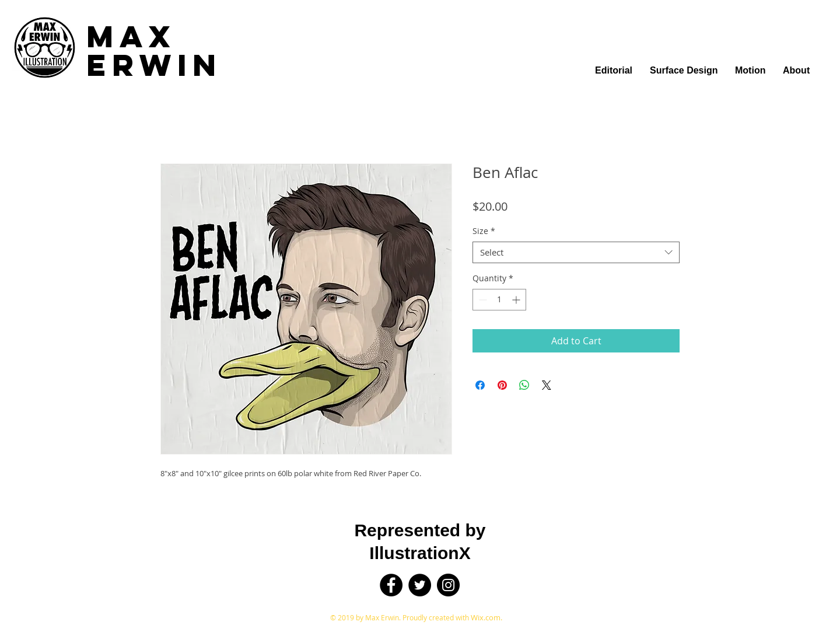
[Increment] (517, 300)
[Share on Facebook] (480, 385)
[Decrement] (482, 300)
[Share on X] (547, 385)
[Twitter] (420, 585)
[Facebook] (391, 585)
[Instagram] (448, 585)
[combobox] (576, 253)
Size (484, 231)
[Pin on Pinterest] (502, 385)
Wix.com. (487, 617)
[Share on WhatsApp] (524, 385)
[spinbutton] (499, 300)
